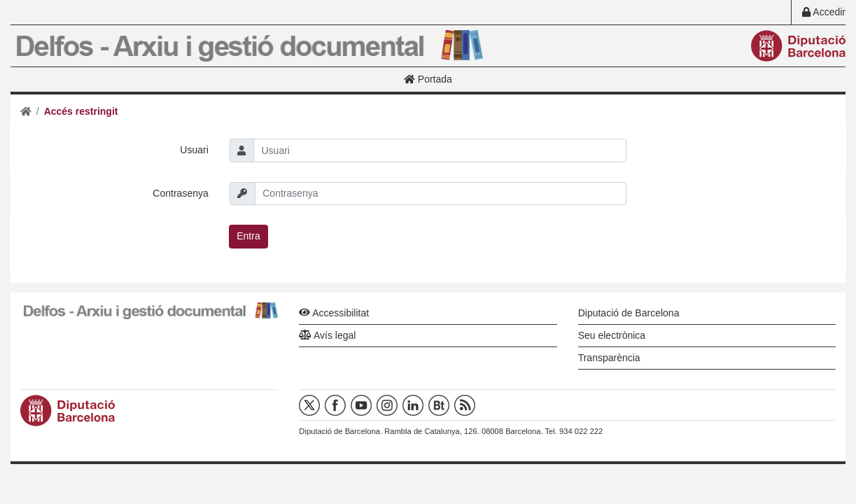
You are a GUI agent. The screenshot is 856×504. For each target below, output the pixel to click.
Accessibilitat (334, 313)
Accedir (824, 12)
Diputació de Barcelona (629, 313)
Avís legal (327, 335)
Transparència (609, 358)
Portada (428, 79)
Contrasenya (180, 193)
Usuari (194, 150)
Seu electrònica (612, 335)
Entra (248, 236)
